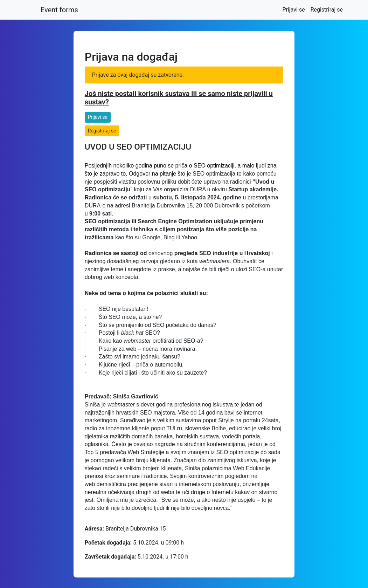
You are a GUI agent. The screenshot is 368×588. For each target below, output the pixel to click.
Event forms (59, 10)
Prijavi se (295, 9)
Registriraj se (327, 10)
